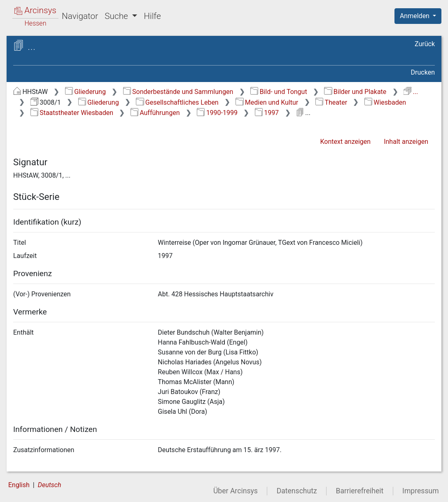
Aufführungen (155, 113)
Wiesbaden (385, 102)
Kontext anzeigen (345, 142)
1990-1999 (217, 113)
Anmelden (415, 16)
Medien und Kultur (267, 102)
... (411, 92)
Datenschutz (297, 491)
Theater (331, 102)
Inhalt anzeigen (406, 142)
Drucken (423, 72)
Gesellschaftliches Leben (177, 102)
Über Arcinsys (236, 491)
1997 (267, 113)
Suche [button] (117, 16)
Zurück (425, 44)
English (19, 485)
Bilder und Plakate (355, 92)
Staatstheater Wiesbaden (72, 113)
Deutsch (50, 485)
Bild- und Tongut (279, 92)
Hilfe (152, 16)
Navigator (80, 16)
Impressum (421, 491)
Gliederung (85, 92)
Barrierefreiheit (360, 491)
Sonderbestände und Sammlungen (178, 92)
